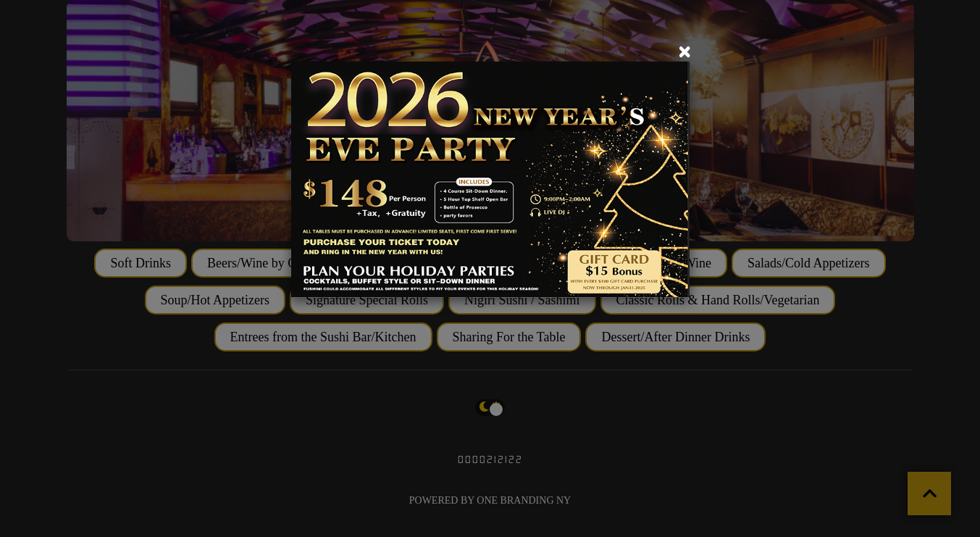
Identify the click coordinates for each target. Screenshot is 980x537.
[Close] (684, 52)
